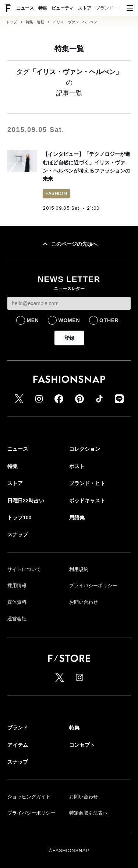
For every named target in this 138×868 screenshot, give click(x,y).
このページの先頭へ (69, 244)
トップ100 (19, 517)
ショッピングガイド (29, 797)
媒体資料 (17, 602)
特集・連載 (35, 22)
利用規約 (79, 569)
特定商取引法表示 (88, 813)
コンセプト (82, 745)
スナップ (18, 534)
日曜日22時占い (26, 501)
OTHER (109, 320)
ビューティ (63, 8)
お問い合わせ (84, 602)
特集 (43, 8)
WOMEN (69, 320)
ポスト (77, 466)
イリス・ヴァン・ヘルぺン (75, 22)
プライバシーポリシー (93, 585)
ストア (85, 8)
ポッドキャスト (87, 501)
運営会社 (17, 619)
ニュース (25, 8)
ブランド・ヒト (111, 8)
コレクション (85, 449)
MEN (33, 320)
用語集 (77, 517)
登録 (69, 338)
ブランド (18, 728)
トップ (11, 22)
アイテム (18, 745)
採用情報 (17, 585)
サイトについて (24, 569)
